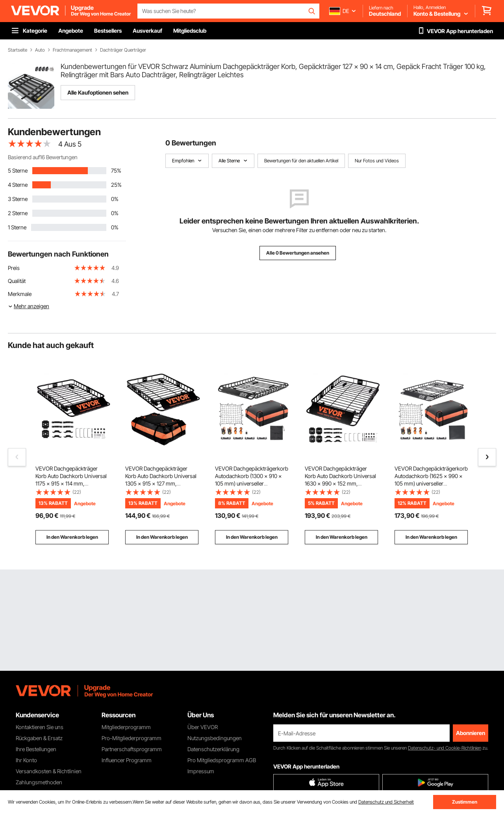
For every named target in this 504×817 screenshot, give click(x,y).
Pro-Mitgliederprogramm (132, 738)
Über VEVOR (203, 727)
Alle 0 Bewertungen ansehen (298, 253)
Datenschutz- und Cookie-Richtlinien (445, 748)
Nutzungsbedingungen (215, 738)
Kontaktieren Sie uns (40, 727)
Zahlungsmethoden (39, 782)
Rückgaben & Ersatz (39, 738)
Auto (40, 50)
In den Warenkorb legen (72, 537)
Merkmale (20, 294)
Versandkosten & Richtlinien (49, 771)
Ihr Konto (26, 760)
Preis (14, 268)
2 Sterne (18, 213)
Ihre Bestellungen (36, 749)
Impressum (201, 771)
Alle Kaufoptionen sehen (98, 92)
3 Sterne (18, 199)
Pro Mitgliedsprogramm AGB (222, 760)
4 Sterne (18, 185)
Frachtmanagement (72, 50)
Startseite (18, 50)
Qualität (17, 281)
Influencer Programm (127, 760)
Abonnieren (471, 733)
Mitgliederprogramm (126, 727)
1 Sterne (17, 227)
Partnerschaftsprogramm (132, 749)
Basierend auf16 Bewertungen (43, 157)
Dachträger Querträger (123, 50)
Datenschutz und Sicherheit (386, 802)
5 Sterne (18, 170)
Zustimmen (465, 802)
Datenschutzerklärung (213, 749)
